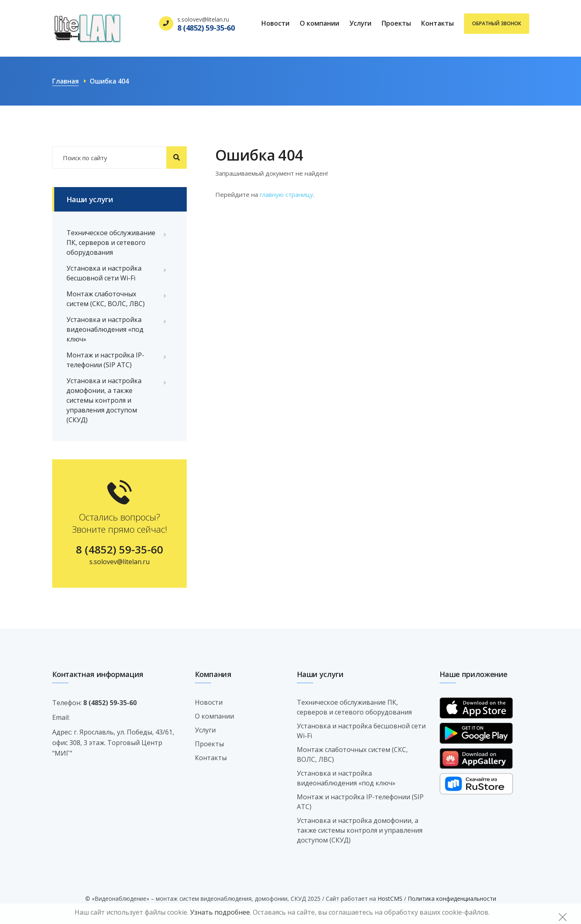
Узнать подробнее (220, 912)
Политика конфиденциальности (452, 899)
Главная (65, 81)
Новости (275, 23)
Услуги (360, 23)
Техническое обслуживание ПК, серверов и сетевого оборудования (111, 243)
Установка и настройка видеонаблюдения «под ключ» (105, 329)
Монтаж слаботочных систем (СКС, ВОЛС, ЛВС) (106, 299)
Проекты (396, 23)
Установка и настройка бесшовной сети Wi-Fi (104, 273)
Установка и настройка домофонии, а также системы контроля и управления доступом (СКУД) (104, 400)
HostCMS (390, 899)
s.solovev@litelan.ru (119, 562)
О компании (319, 23)
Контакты (437, 23)
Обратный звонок (497, 23)
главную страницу (286, 194)
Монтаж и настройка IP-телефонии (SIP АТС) (105, 360)
